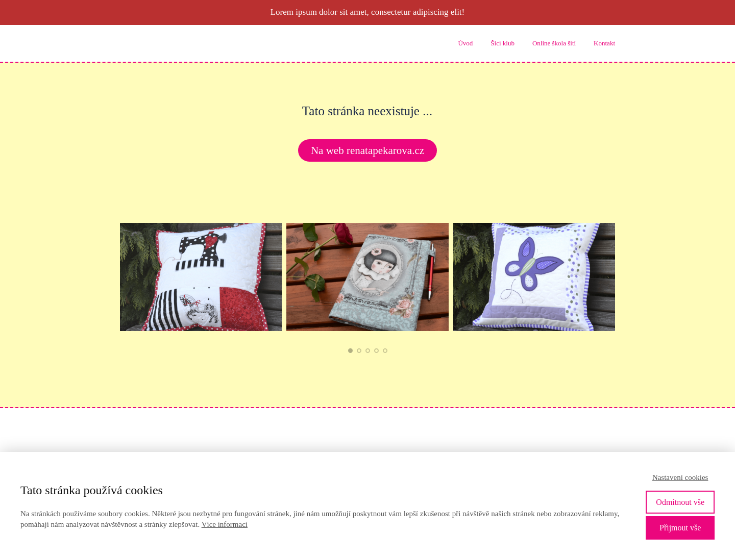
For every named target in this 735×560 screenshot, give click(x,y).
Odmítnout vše (680, 502)
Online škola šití (554, 43)
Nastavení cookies (680, 477)
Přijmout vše (680, 528)
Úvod (465, 43)
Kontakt (604, 43)
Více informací (225, 524)
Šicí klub (503, 43)
